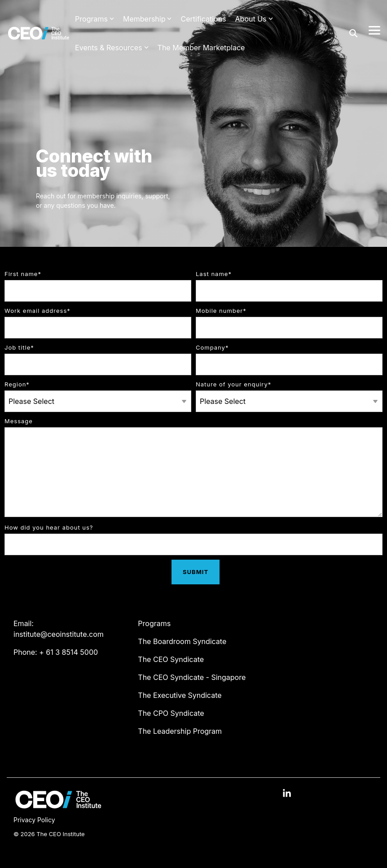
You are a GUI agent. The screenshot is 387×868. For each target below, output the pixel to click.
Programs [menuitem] (154, 623)
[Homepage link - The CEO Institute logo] (58, 806)
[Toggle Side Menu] (374, 30)
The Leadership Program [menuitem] (180, 731)
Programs (95, 19)
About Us (254, 19)
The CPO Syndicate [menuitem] (171, 713)
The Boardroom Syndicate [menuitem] (182, 641)
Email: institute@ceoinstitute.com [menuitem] (59, 629)
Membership (147, 19)
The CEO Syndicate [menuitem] (171, 659)
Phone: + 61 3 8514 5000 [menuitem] (56, 652)
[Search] (353, 33)
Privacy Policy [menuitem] (34, 820)
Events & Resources (112, 48)
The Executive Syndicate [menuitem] (180, 695)
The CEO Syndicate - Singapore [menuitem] (192, 677)
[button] (287, 794)
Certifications (203, 19)
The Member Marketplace (201, 48)
